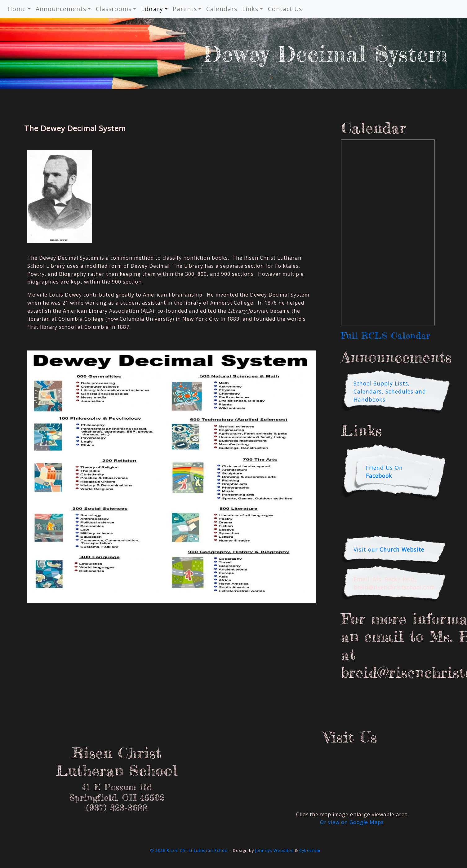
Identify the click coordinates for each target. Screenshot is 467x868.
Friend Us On (384, 472)
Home (17, 9)
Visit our (389, 549)
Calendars (222, 9)
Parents (185, 9)
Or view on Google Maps (352, 822)
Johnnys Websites (274, 850)
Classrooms (114, 9)
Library (152, 9)
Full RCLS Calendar (386, 336)
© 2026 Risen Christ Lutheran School (189, 850)
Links (250, 9)
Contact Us (285, 9)
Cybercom (310, 850)
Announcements (61, 9)
